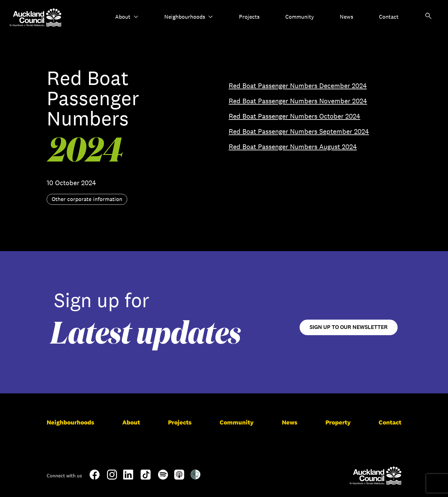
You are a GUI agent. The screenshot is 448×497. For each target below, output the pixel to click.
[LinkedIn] (128, 477)
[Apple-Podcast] (179, 477)
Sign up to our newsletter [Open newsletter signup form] (349, 327)
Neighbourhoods (189, 17)
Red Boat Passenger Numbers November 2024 (298, 101)
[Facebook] (95, 478)
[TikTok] (146, 478)
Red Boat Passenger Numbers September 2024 (299, 131)
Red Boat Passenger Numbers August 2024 (293, 147)
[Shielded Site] (196, 477)
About (127, 17)
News (346, 17)
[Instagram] (112, 477)
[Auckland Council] (375, 476)
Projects (249, 17)
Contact (389, 17)
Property (338, 422)
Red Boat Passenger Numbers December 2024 (298, 86)
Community (300, 17)
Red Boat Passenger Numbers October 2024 (294, 116)
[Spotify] (163, 477)
